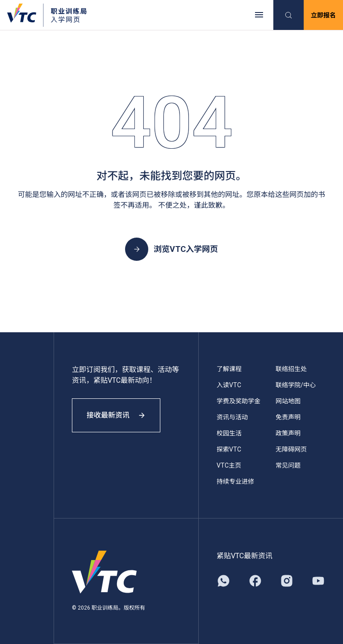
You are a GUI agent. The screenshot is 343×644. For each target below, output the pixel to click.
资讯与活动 (232, 417)
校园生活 (229, 433)
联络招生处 (291, 369)
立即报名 (323, 15)
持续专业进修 (235, 481)
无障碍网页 (291, 449)
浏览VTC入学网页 (171, 249)
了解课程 (229, 369)
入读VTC (229, 385)
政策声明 (288, 433)
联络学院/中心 (296, 385)
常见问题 (288, 465)
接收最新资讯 (116, 415)
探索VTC (229, 449)
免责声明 (288, 417)
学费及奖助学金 (238, 401)
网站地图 (288, 401)
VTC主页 (229, 465)
